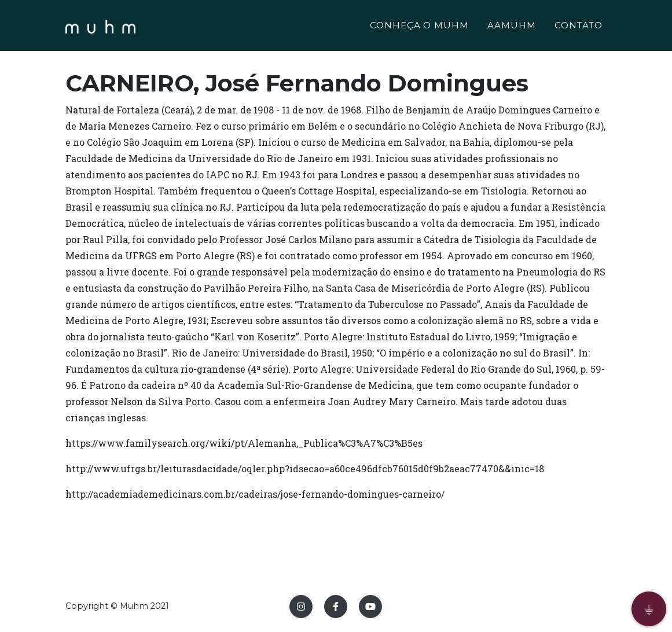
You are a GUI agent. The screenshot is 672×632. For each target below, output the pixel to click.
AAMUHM (512, 27)
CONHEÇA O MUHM (419, 27)
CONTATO (579, 27)
